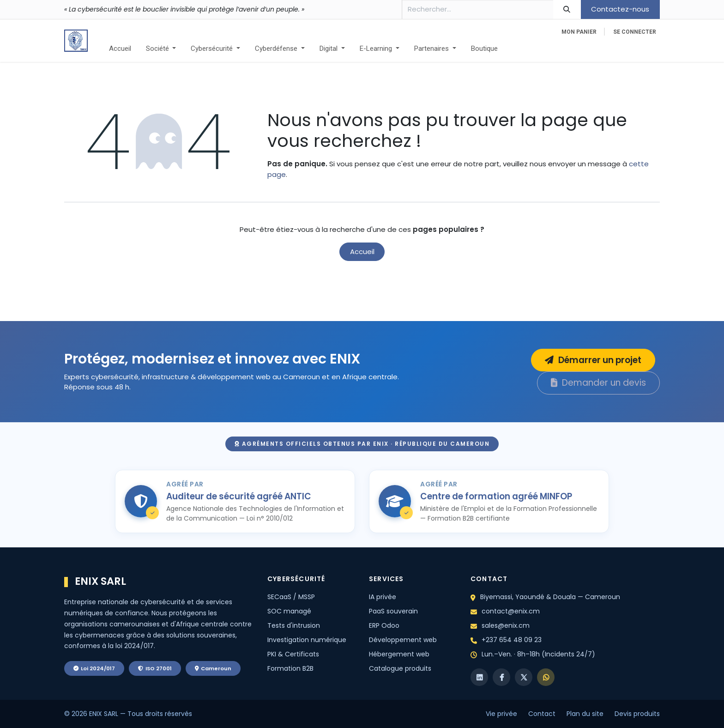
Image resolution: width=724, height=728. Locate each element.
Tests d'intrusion (294, 625)
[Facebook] (501, 677)
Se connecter (635, 32)
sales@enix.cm (506, 625)
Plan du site (585, 714)
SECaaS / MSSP (291, 597)
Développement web (403, 640)
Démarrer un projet (593, 360)
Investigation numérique (307, 640)
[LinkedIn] (479, 677)
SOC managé (289, 611)
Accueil (362, 252)
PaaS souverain (393, 611)
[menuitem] (120, 49)
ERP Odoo (384, 625)
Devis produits (637, 714)
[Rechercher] (567, 9)
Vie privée (501, 714)
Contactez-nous (620, 9)
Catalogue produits (400, 668)
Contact (542, 714)
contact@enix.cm (511, 611)
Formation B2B (290, 668)
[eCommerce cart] (579, 32)
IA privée (383, 597)
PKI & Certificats (293, 654)
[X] (524, 677)
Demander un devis (598, 383)
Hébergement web (399, 654)
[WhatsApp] (546, 677)
